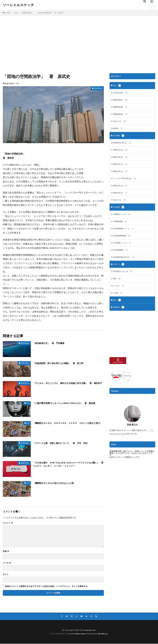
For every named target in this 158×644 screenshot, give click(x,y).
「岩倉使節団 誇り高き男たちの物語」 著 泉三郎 (63, 363)
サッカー (119, 294)
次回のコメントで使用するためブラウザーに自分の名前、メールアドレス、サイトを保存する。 (47, 586)
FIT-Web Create (78, 634)
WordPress (104, 634)
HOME (8, 13)
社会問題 (119, 138)
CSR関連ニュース (123, 220)
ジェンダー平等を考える (126, 182)
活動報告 (119, 316)
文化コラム (120, 123)
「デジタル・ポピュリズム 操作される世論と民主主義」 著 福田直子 (68, 385)
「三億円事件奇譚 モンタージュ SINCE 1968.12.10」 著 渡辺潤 (67, 405)
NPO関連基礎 (121, 257)
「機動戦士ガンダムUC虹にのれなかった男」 (59, 483)
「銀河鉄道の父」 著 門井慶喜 (52, 343)
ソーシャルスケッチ (18, 5)
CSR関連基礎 (121, 227)
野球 (117, 286)
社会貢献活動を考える (125, 264)
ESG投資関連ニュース (125, 234)
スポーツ (119, 272)
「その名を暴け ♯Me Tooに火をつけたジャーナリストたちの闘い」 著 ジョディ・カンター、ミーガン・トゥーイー (67, 465)
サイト (6, 574)
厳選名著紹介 (27, 13)
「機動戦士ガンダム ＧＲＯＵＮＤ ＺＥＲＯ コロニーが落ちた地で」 (68, 425)
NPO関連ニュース (123, 249)
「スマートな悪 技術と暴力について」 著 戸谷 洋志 (66, 443)
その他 (118, 301)
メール (7, 563)
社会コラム (120, 205)
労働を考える (121, 153)
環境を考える (121, 197)
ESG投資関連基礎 (123, 242)
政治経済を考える (123, 145)
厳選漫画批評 (121, 116)
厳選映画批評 (121, 108)
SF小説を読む (121, 93)
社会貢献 (119, 212)
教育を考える (121, 175)
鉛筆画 (118, 130)
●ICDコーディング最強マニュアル (124, 466)
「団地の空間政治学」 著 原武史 (50, 13)
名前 (6, 551)
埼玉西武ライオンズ (124, 279)
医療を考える (121, 190)
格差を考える (121, 160)
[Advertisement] (79, 44)
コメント (8, 523)
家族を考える (121, 168)
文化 (16, 13)
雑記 (117, 309)
